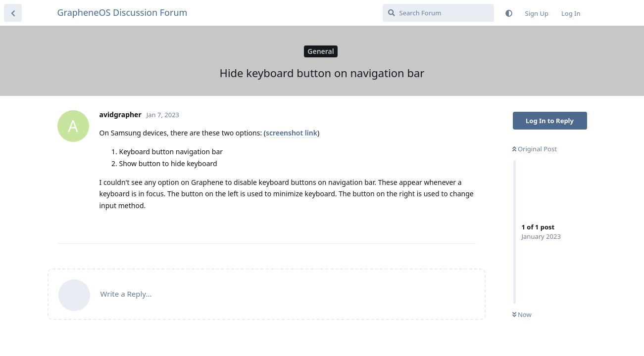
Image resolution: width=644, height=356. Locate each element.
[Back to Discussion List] (13, 13)
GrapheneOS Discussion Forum (123, 12)
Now (522, 314)
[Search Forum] (438, 13)
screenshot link (292, 133)
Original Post (535, 149)
